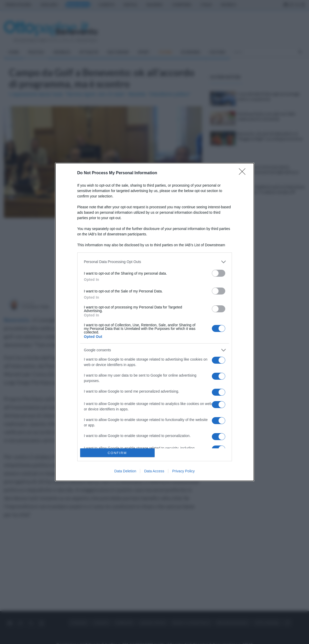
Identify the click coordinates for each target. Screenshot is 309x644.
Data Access (154, 471)
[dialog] (155, 322)
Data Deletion (125, 471)
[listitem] (155, 262)
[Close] (244, 173)
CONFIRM (117, 453)
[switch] (219, 273)
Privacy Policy (183, 471)
